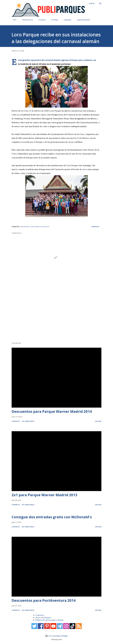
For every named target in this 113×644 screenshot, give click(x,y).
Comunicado (24, 227)
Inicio (13, 20)
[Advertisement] (56, 314)
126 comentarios (28, 421)
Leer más (98, 421)
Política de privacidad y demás (49, 620)
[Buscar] (92, 4)
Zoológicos (45, 227)
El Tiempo (54, 20)
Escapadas (66, 20)
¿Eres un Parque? (43, 618)
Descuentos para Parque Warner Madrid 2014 (52, 411)
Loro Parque (35, 227)
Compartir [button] (95, 227)
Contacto (40, 615)
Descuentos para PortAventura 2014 (44, 600)
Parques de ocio (26, 20)
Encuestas (41, 20)
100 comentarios (28, 527)
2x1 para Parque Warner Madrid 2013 (44, 495)
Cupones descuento (82, 20)
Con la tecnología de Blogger (56, 636)
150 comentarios (28, 505)
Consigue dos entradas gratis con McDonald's (52, 517)
